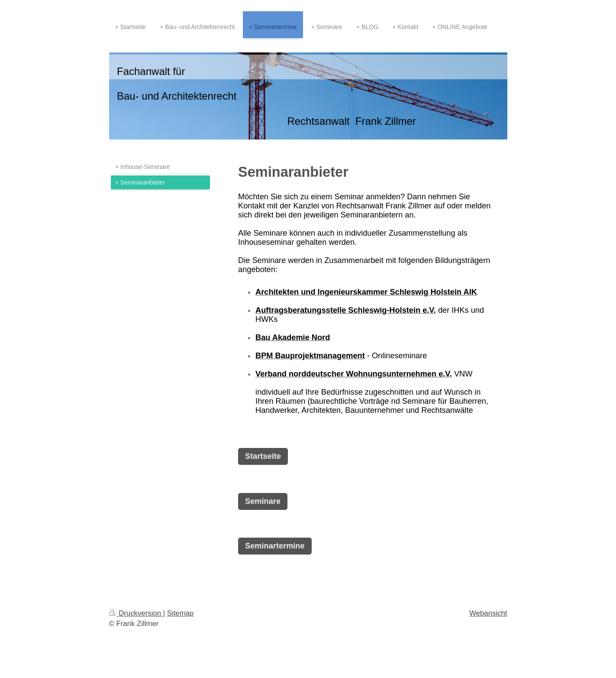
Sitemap (181, 613)
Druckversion (136, 613)
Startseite (263, 456)
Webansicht (488, 613)
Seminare (263, 501)
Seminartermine (275, 546)
